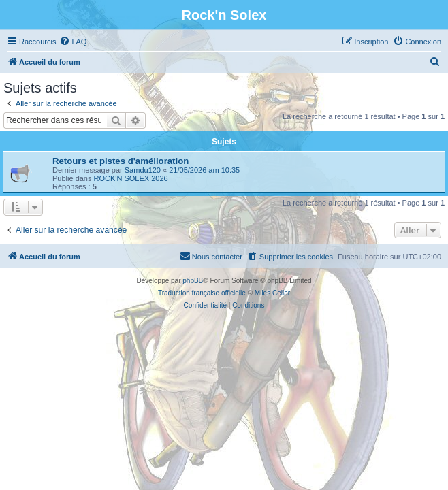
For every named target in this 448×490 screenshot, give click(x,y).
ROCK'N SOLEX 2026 (131, 178)
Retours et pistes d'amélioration (121, 161)
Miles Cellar (272, 293)
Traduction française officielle (202, 293)
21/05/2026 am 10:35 (204, 170)
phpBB (193, 281)
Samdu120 (143, 170)
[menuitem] (73, 42)
